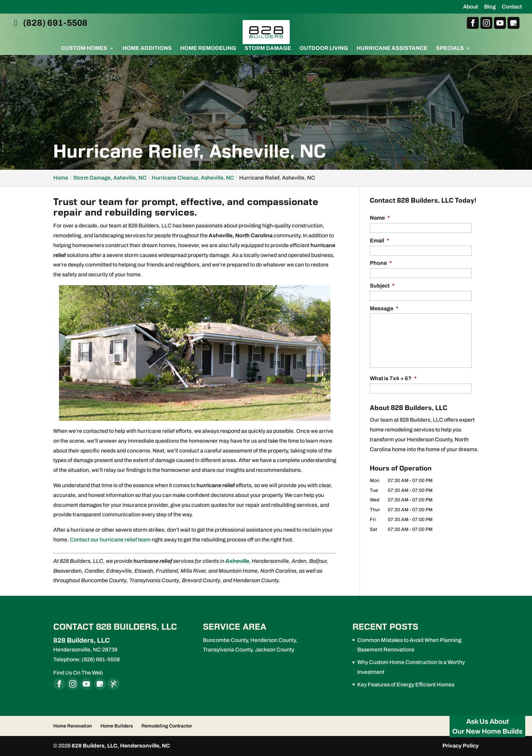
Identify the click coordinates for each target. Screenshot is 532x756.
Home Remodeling (208, 48)
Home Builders (117, 726)
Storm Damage (268, 48)
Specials (450, 48)
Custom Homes (84, 48)
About (471, 7)
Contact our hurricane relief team (110, 540)
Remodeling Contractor (167, 726)
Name (380, 218)
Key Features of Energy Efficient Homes (406, 685)
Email (379, 241)
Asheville (237, 561)
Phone (381, 263)
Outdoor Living (324, 48)
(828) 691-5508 (49, 23)
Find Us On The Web (78, 673)
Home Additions (147, 48)
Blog (490, 7)
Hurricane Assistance (392, 48)
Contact (512, 7)
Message (384, 308)
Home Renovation (73, 726)
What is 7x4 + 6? (393, 378)
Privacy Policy (461, 746)
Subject (382, 286)
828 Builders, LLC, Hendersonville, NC (121, 746)
